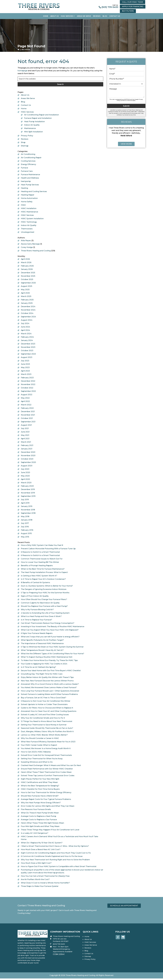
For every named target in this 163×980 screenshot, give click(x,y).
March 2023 (26, 374)
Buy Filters (128, 11)
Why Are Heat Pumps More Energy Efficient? (41, 803)
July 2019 (25, 500)
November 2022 (28, 384)
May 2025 (25, 290)
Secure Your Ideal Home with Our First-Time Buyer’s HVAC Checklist (51, 671)
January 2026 (27, 269)
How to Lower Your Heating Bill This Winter (40, 562)
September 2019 (28, 496)
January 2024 (27, 340)
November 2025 (28, 276)
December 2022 (28, 381)
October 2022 (27, 388)
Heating (24, 188)
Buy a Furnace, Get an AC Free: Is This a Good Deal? (44, 698)
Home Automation (29, 198)
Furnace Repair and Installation (38, 118)
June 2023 (25, 364)
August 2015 (26, 533)
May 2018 (25, 516)
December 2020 (28, 452)
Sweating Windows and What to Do (37, 762)
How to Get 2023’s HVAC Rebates (36, 752)
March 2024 (26, 334)
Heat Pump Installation (34, 122)
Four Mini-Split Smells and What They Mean (40, 826)
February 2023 (27, 378)
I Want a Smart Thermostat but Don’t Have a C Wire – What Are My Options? (55, 846)
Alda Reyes (26, 241)
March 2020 (26, 483)
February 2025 (27, 300)
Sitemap (25, 146)
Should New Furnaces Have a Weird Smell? (40, 796)
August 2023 (27, 357)
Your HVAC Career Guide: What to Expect (39, 745)
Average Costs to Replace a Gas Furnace (39, 820)
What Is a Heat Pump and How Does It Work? (41, 616)
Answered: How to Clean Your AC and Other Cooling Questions (49, 711)
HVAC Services (27, 112)
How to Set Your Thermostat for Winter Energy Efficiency (46, 792)
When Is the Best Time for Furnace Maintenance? (43, 569)
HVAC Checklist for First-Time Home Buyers (40, 789)
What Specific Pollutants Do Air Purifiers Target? (42, 640)
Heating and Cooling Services (34, 191)
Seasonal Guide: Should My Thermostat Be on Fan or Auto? (47, 728)
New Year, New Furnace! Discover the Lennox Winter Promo (47, 681)
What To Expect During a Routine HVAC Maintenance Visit (47, 657)
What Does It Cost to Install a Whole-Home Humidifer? (45, 883)
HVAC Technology (29, 222)
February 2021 (27, 445)
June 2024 (25, 327)
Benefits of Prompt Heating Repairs (37, 566)
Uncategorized (27, 232)
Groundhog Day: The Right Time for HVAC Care (42, 674)
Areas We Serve (28, 98)
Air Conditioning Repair (31, 158)
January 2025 (27, 303)
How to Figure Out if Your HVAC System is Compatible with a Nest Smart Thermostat (59, 866)
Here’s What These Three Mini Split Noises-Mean (42, 823)
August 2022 (27, 395)
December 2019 (28, 489)
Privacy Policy (27, 136)
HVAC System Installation (32, 219)
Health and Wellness (30, 178)
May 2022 (25, 398)
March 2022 (26, 405)
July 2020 (25, 469)
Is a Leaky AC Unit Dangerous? (35, 833)
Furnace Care (27, 171)
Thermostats (27, 229)
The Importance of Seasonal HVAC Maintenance (42, 643)
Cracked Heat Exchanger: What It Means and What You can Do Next (51, 765)
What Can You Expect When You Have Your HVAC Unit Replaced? (50, 630)
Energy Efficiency (28, 164)
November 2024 (28, 310)
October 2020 (27, 459)
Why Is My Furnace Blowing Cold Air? (37, 610)
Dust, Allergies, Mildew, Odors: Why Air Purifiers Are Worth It (47, 732)
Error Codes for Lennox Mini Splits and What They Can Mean (48, 806)
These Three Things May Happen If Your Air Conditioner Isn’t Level (50, 830)
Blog (23, 102)
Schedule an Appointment (124, 906)
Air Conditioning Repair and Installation (42, 115)
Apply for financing (133, 7)
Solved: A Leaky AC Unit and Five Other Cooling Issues (45, 715)
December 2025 (28, 273)
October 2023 (27, 351)
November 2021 (28, 415)
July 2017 (25, 523)
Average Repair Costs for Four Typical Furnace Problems (46, 799)
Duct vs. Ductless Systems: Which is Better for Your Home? (47, 586)
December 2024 (28, 307)
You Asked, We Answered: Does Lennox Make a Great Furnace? (49, 687)
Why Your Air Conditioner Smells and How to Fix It (43, 718)
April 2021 (25, 439)
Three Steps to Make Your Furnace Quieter (40, 886)
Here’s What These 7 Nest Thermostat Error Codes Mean (46, 772)
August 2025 (26, 286)
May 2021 (25, 435)
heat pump (26, 181)
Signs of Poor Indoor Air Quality (35, 596)
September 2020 (28, 462)
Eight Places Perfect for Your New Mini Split (40, 779)
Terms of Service (127, 100)
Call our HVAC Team (133, 2)
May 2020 (25, 476)
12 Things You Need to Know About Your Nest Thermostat (47, 721)
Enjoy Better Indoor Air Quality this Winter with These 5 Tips (47, 677)
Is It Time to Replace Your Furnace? (36, 620)
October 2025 (27, 279)
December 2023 (28, 344)
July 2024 (25, 323)
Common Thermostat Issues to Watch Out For (42, 559)
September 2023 (28, 354)
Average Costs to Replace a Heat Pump (39, 816)
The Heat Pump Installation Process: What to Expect (44, 572)
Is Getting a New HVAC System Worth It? (39, 576)
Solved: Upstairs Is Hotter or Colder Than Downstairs (44, 704)
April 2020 (25, 479)
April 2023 (25, 371)
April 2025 (25, 293)
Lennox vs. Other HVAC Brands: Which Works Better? (44, 735)
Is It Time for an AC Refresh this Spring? (38, 667)
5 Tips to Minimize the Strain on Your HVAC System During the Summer (52, 647)
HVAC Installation (29, 208)
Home (24, 109)
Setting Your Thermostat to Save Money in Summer (44, 725)
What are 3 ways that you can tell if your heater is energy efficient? (50, 637)
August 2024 (27, 320)
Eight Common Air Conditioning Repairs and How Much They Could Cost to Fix (56, 853)
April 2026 (25, 259)
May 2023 (25, 367)
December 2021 (28, 412)
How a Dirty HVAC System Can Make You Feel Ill (42, 545)
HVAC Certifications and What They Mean (39, 782)
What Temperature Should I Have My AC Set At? (42, 650)
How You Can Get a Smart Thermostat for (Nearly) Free (45, 876)
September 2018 (28, 513)
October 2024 (27, 313)
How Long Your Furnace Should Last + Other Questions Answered (50, 691)
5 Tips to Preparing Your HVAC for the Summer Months (45, 593)
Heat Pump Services (30, 185)
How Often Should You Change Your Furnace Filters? (44, 599)
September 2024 (28, 317)
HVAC (23, 205)
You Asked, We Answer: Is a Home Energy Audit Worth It (46, 748)
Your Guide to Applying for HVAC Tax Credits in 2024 (44, 664)
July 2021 (25, 428)
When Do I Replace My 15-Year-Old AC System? (42, 843)
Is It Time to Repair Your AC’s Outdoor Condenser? (43, 579)
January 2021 (27, 449)
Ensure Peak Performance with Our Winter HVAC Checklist (47, 769)
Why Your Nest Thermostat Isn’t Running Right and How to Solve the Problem (55, 860)
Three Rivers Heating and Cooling (36, 251)
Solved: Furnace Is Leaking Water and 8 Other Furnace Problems (49, 694)
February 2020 (27, 486)
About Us (25, 95)
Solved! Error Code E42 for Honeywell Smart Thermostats (46, 755)
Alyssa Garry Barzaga (30, 244)
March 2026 (26, 262)
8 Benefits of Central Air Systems (35, 582)
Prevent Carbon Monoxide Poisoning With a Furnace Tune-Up (48, 549)
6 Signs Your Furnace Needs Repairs (37, 633)
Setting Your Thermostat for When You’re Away (42, 759)
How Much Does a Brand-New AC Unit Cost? (41, 849)
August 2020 (27, 466)
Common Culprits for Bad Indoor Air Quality (40, 603)
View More (126, 144)
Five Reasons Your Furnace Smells (36, 809)
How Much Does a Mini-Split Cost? (36, 863)
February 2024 (27, 337)
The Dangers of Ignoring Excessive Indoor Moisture (44, 589)
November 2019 (28, 493)
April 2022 (25, 401)
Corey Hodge (27, 247)
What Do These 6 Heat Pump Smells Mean (40, 813)
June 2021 (25, 432)
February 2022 (27, 408)
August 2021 (26, 425)
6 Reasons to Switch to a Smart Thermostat (40, 552)
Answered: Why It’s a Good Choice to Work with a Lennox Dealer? (50, 684)
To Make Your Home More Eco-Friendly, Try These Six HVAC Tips (49, 660)
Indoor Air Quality (32, 125)
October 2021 (27, 418)
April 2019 (25, 503)
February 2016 (27, 530)
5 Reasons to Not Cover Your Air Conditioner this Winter (46, 701)
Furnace (24, 168)
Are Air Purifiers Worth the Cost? (35, 879)
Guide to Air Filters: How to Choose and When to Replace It (47, 708)
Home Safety (27, 202)
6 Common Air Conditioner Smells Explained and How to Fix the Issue (52, 856)
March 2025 (26, 296)
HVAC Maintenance (29, 212)
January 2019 (27, 506)
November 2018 (28, 510)
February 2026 (27, 266)
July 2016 (25, 527)
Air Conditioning (28, 154)
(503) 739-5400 (110, 7)
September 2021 (28, 422)
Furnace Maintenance (30, 175)
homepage (23, 71)
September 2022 (28, 391)
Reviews (25, 139)
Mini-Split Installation (33, 132)
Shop (23, 142)
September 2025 (28, 283)
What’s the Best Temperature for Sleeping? (40, 786)
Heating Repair (28, 195)
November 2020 (28, 456)
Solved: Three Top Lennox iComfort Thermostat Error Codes (48, 776)
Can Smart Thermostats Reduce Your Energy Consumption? (48, 623)
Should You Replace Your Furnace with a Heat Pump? (44, 606)
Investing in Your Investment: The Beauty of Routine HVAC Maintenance (53, 627)
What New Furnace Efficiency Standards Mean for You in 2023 (48, 742)
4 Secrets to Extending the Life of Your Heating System (45, 613)
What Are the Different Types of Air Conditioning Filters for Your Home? (52, 654)
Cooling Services (28, 161)
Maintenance (30, 128)
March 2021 (26, 442)
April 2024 (25, 330)
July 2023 (25, 361)
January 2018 (27, 520)
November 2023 (28, 347)
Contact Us (26, 105)
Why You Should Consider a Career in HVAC (40, 738)
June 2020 (25, 472)
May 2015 (25, 537)
